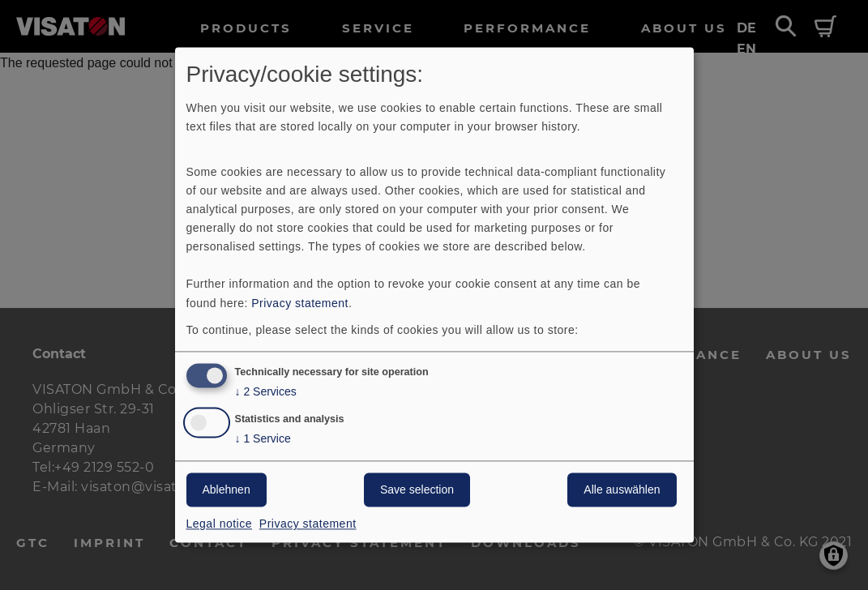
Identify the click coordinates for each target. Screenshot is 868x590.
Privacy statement (300, 303)
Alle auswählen (622, 490)
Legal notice (220, 524)
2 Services (266, 393)
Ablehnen (227, 490)
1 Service (263, 440)
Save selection (417, 490)
